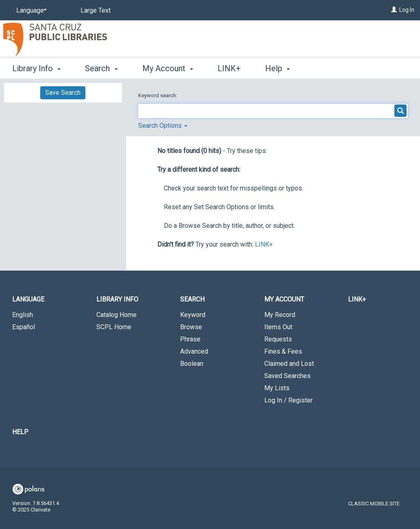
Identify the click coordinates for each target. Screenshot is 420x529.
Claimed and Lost (289, 364)
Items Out (278, 327)
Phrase (190, 339)
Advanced (194, 351)
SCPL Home (114, 327)
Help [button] (277, 68)
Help (20, 432)
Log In (407, 10)
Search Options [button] (163, 126)
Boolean (192, 364)
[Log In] (394, 10)
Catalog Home (116, 315)
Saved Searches (287, 376)
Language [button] (28, 299)
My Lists (277, 388)
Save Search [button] (63, 93)
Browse (191, 327)
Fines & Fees (283, 351)
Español (24, 327)
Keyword (193, 315)
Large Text (96, 10)
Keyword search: (158, 95)
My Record (280, 315)
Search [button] (101, 68)
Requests (278, 339)
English (23, 315)
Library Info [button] (36, 68)
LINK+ (229, 68)
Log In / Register (288, 400)
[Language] (30, 11)
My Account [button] (168, 68)
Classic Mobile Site (374, 504)
